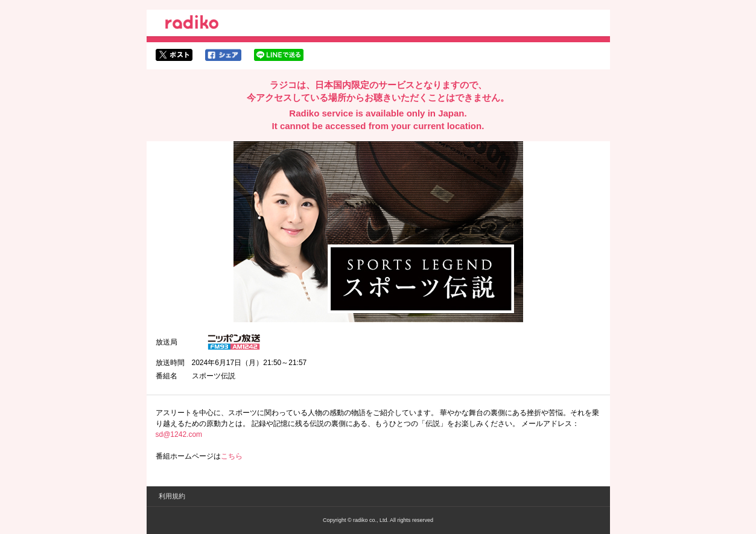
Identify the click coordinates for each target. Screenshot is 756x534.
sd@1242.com (179, 434)
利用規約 (172, 496)
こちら (232, 456)
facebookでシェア (223, 55)
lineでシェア (279, 55)
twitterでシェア (174, 55)
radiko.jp (192, 24)
